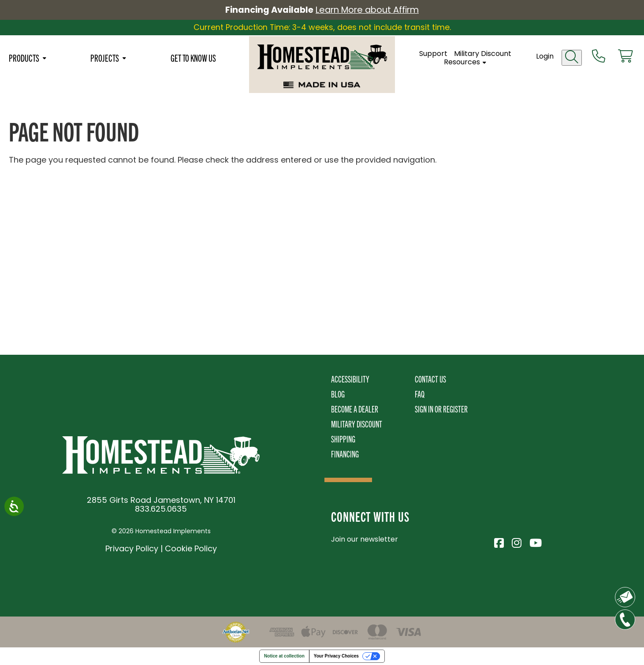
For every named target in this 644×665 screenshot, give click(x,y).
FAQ (420, 394)
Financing (345, 454)
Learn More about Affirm (369, 10)
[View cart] (625, 58)
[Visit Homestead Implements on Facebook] (499, 542)
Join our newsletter (365, 539)
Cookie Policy (191, 548)
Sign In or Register (441, 409)
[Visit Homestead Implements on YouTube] (534, 542)
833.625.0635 (161, 509)
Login (544, 58)
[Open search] (571, 59)
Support (435, 55)
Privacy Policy (132, 548)
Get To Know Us (193, 59)
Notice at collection (284, 656)
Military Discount (484, 55)
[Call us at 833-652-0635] (598, 58)
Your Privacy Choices (336, 656)
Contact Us (430, 379)
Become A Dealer (355, 409)
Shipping (343, 439)
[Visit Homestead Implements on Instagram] (516, 542)
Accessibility (350, 379)
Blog (338, 394)
